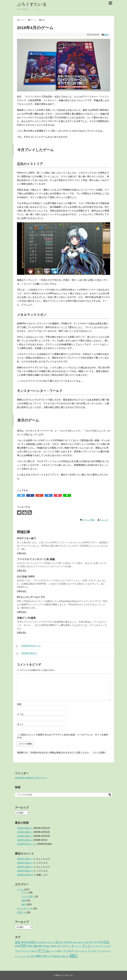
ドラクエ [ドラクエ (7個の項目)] (92, 951)
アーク (25, 893)
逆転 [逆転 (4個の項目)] (64, 956)
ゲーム (86, 520)
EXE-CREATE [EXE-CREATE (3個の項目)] (41, 942)
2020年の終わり (25, 832)
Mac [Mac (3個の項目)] (75, 942)
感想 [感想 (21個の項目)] (38, 956)
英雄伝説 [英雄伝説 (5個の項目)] (57, 956)
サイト (20, 724)
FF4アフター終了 (27, 538)
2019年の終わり (25, 836)
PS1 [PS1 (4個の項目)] (96, 942)
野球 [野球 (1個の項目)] (68, 956)
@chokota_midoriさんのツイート (31, 778)
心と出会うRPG (26, 577)
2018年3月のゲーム (28, 646)
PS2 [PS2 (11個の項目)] (100, 942)
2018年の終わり (26, 654)
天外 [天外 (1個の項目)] (28, 956)
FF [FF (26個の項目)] (57, 942)
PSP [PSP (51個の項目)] (23, 946)
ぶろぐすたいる (32, 4)
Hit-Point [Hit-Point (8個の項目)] (68, 942)
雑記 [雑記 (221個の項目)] (74, 956)
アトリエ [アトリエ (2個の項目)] (78, 946)
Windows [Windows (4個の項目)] (47, 946)
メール (20, 714)
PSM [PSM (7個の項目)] (17, 946)
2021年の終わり (25, 828)
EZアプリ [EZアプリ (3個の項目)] (51, 942)
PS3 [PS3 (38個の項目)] (106, 942)
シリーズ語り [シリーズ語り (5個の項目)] (56, 951)
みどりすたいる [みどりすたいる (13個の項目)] (65, 946)
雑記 (106, 35)
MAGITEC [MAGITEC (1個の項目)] (80, 942)
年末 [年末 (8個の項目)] (33, 956)
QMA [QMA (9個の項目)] (30, 946)
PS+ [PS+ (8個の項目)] (91, 942)
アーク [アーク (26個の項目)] (86, 946)
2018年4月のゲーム (27, 844)
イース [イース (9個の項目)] (95, 946)
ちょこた (104, 520)
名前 (19, 704)
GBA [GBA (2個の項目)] (61, 942)
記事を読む (22, 553)
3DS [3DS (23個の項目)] (18, 942)
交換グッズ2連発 (26, 618)
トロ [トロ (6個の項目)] (76, 951)
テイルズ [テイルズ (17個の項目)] (68, 951)
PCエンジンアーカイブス (31, 597)
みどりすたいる (25, 908)
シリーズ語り (28, 896)
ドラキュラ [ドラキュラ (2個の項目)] (83, 951)
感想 (24, 900)
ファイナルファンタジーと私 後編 (36, 559)
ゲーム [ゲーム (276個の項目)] (43, 950)
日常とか (22, 912)
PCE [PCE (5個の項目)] (86, 942)
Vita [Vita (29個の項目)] (35, 946)
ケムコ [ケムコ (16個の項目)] (33, 951)
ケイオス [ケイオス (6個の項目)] (24, 951)
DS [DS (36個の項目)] (32, 942)
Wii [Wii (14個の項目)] (40, 946)
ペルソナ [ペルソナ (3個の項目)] (23, 956)
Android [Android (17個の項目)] (25, 942)
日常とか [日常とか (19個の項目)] (47, 956)
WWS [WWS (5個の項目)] (54, 946)
